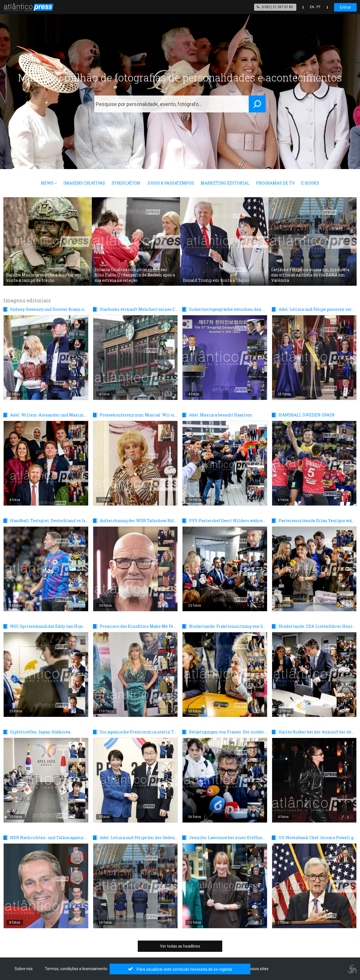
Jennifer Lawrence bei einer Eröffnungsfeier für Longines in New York (228, 838)
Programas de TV (275, 183)
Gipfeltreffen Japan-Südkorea (40, 732)
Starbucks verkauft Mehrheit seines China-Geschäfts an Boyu (139, 309)
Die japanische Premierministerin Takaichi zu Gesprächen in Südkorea (139, 732)
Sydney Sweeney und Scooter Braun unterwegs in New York (49, 309)
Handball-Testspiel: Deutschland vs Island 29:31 (49, 521)
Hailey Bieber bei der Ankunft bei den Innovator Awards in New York (318, 732)
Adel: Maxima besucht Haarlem (221, 415)
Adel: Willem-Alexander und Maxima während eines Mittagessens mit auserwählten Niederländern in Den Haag (49, 415)
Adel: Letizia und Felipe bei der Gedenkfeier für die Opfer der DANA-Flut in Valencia (139, 838)
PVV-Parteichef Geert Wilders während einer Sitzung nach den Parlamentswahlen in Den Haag (228, 521)
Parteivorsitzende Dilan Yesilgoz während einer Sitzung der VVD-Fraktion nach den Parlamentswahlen (318, 521)
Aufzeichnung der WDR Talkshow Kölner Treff (139, 521)
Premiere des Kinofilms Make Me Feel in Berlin (139, 626)
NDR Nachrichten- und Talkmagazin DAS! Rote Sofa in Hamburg (49, 838)
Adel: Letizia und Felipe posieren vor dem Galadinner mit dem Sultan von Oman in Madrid (318, 309)
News (49, 183)
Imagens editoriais (27, 300)
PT (319, 7)
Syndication (126, 183)
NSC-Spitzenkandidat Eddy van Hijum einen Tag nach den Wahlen (49, 626)
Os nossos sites (255, 969)
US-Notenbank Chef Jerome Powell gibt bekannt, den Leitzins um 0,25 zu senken (318, 838)
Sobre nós (24, 969)
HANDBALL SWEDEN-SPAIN (307, 415)
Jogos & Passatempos (170, 183)
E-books (310, 183)
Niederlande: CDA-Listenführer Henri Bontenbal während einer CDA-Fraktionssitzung (318, 626)
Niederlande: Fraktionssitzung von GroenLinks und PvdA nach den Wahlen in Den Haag (228, 626)
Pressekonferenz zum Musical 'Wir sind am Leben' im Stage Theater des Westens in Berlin (139, 415)
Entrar (345, 7)
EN (312, 7)
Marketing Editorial (225, 183)
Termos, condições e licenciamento (76, 969)
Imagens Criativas (84, 183)
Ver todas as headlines (180, 946)
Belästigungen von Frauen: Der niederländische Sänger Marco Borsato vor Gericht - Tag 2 (228, 732)
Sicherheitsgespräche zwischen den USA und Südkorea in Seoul (228, 309)
